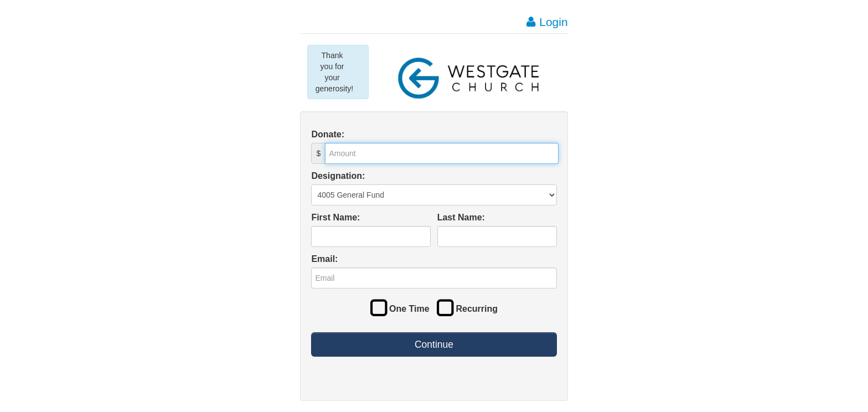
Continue (434, 344)
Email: (324, 259)
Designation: (338, 176)
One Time (400, 309)
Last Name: (461, 217)
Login (547, 22)
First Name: (335, 217)
